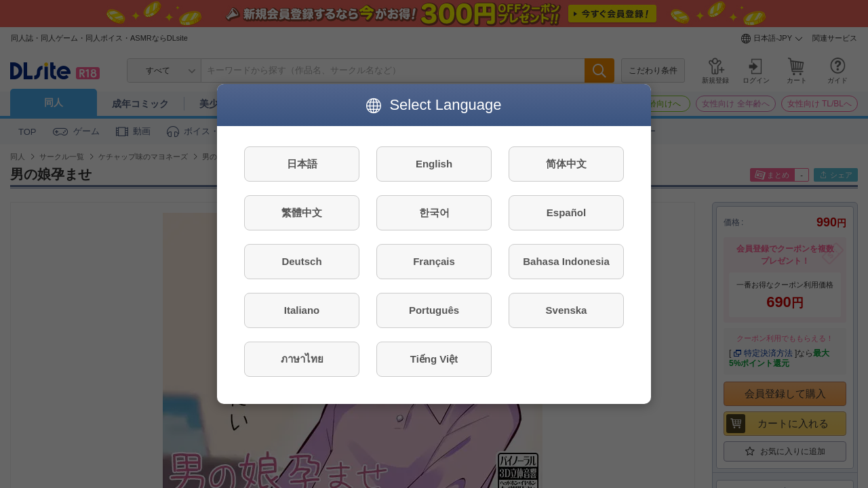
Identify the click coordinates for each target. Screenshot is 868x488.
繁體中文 (302, 212)
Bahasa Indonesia (566, 261)
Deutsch (301, 261)
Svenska (567, 310)
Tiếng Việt (434, 359)
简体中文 (566, 164)
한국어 (434, 212)
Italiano (302, 310)
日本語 (302, 164)
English (434, 164)
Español (566, 212)
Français (434, 261)
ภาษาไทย (302, 359)
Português (434, 310)
